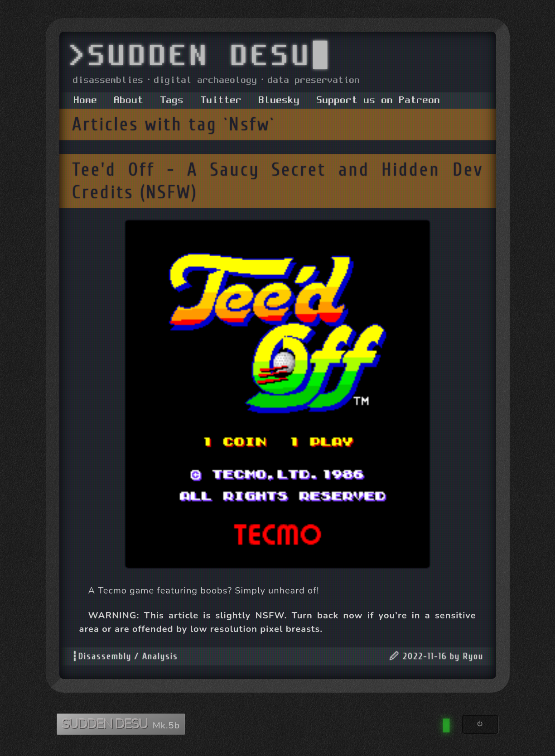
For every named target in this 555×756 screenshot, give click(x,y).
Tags (172, 100)
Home (86, 100)
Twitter (221, 100)
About (129, 100)
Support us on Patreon (379, 100)
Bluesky (279, 100)
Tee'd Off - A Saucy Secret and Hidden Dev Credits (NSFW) (278, 181)
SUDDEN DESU (106, 724)
